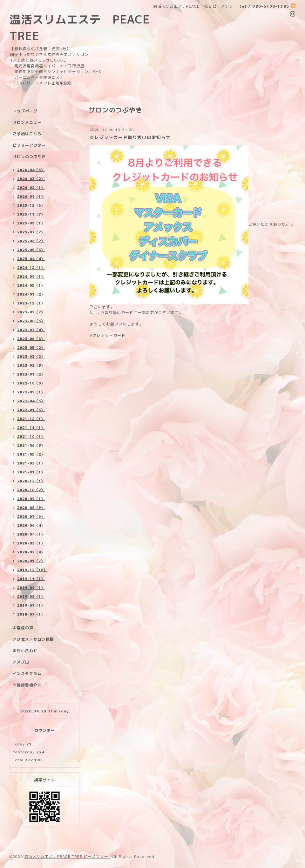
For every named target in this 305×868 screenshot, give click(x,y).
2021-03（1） (31, 463)
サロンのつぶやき (29, 157)
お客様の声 (23, 628)
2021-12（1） (31, 419)
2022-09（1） (31, 392)
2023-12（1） (31, 303)
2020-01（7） (31, 561)
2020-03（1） (31, 543)
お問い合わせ (25, 651)
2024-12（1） (31, 268)
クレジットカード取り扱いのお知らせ (130, 137)
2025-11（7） (31, 214)
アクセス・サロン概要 (33, 639)
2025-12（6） (31, 205)
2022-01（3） (31, 410)
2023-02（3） (31, 365)
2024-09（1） (31, 277)
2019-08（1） (31, 597)
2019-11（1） (31, 579)
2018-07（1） (31, 614)
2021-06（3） (31, 445)
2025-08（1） (31, 223)
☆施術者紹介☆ (27, 685)
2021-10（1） (31, 437)
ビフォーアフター (29, 145)
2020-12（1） (31, 481)
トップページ (25, 111)
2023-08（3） (31, 321)
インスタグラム (27, 674)
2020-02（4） (31, 552)
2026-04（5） (31, 170)
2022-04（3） (31, 401)
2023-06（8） (31, 339)
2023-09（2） (31, 312)
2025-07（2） (31, 232)
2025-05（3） (31, 250)
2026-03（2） (31, 179)
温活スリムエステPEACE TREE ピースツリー (67, 856)
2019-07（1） (31, 605)
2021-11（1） (31, 428)
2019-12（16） (32, 570)
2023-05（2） (31, 348)
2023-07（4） (31, 330)
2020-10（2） (31, 490)
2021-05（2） (31, 454)
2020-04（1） (31, 534)
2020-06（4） (31, 525)
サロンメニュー (27, 122)
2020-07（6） (31, 517)
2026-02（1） (31, 188)
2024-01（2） (31, 294)
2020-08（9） (31, 508)
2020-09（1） (31, 499)
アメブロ (21, 662)
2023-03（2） (31, 357)
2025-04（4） (31, 259)
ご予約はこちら (27, 134)
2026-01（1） (31, 197)
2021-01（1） (31, 472)
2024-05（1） (31, 285)
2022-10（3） (31, 383)
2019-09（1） (31, 588)
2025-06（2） (31, 241)
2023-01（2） (31, 374)
